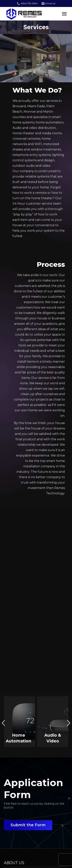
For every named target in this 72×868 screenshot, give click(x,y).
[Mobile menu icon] (64, 14)
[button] (3, 723)
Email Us (50, 3)
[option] (19, 722)
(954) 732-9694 (29, 3)
